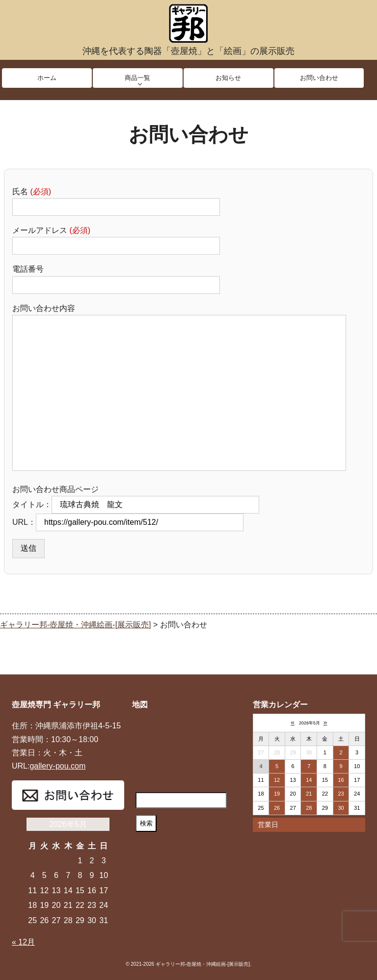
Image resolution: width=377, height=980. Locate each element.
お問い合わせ (319, 78)
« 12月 (23, 942)
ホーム (47, 78)
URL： (128, 522)
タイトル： (136, 504)
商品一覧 (137, 78)
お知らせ (228, 78)
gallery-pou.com (57, 766)
